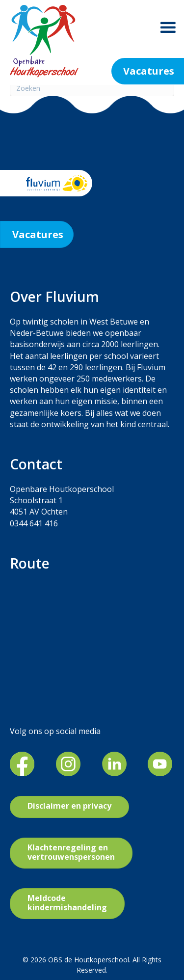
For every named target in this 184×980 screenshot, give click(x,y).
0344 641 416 (34, 523)
